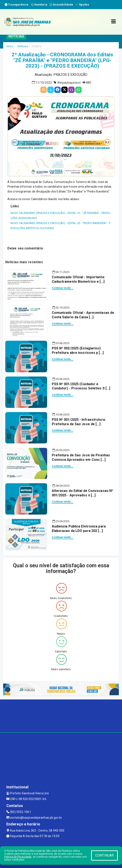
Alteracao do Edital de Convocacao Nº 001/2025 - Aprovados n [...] (83, 493)
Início (10, 46)
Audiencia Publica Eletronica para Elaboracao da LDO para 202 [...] (79, 529)
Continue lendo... (63, 288)
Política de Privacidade (18, 857)
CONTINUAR (104, 855)
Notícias (23, 46)
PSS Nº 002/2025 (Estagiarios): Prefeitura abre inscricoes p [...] (78, 350)
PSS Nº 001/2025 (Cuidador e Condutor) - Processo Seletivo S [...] (81, 386)
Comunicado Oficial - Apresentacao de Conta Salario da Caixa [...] (83, 315)
